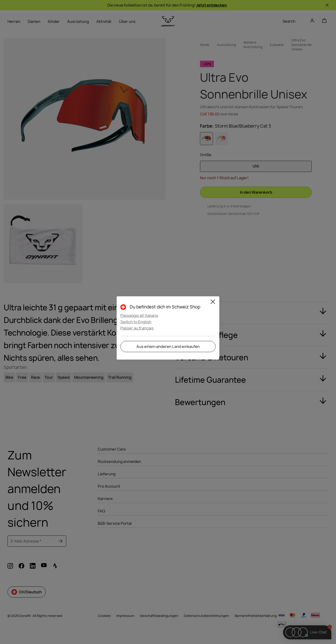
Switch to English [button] (136, 322)
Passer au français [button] (137, 328)
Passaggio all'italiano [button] (139, 315)
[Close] (213, 302)
